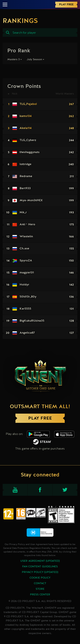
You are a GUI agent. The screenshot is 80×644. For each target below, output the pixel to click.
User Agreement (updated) (40, 561)
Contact (40, 583)
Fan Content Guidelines (40, 567)
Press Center (40, 595)
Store (40, 589)
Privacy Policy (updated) (40, 572)
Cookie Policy (40, 578)
